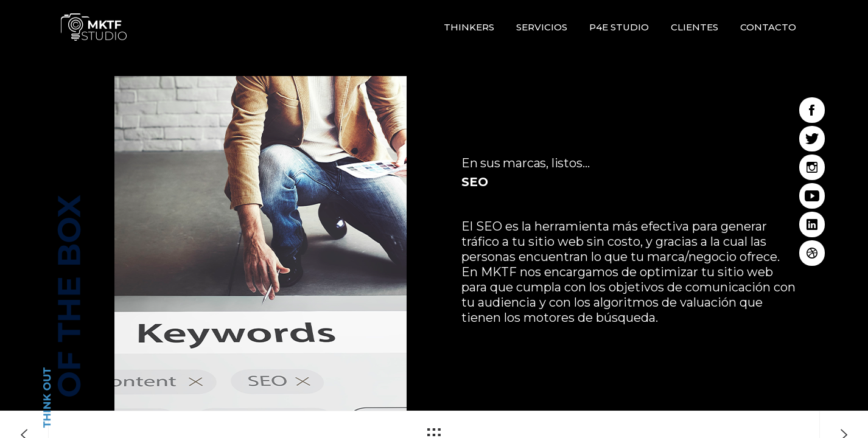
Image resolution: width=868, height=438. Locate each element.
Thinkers (469, 27)
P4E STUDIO (619, 27)
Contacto (768, 27)
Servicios (542, 27)
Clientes (695, 27)
